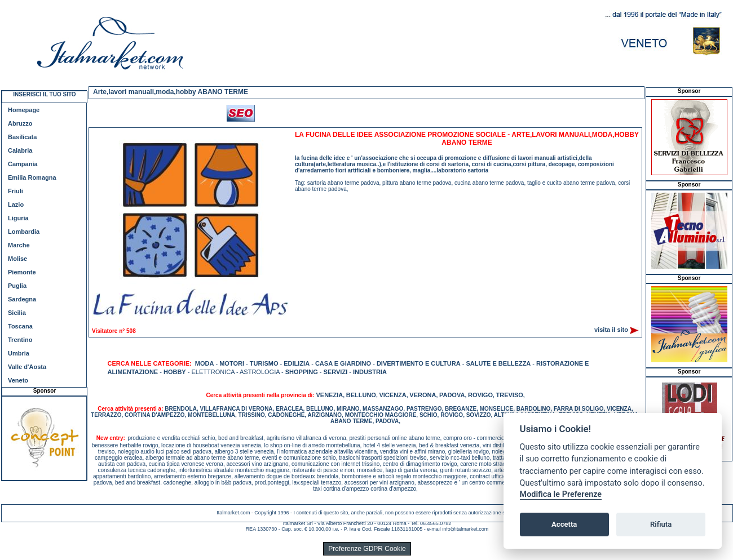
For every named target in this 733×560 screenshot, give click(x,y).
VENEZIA (329, 395)
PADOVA (452, 395)
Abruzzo (20, 123)
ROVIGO (480, 395)
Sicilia (17, 313)
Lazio (16, 205)
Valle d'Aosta (27, 367)
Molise (17, 259)
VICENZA (392, 395)
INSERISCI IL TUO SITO (44, 94)
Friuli (16, 191)
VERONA (423, 395)
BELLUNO (361, 395)
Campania (23, 164)
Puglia (17, 286)
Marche (19, 245)
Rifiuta (661, 524)
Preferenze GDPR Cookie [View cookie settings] (367, 549)
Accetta (564, 524)
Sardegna (22, 299)
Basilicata (22, 137)
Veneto (18, 380)
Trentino (20, 340)
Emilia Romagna (32, 177)
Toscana (20, 326)
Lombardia (24, 232)
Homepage (24, 110)
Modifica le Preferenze (561, 494)
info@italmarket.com (465, 529)
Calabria (20, 150)
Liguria (18, 218)
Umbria (19, 353)
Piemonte (22, 272)
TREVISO (510, 395)
